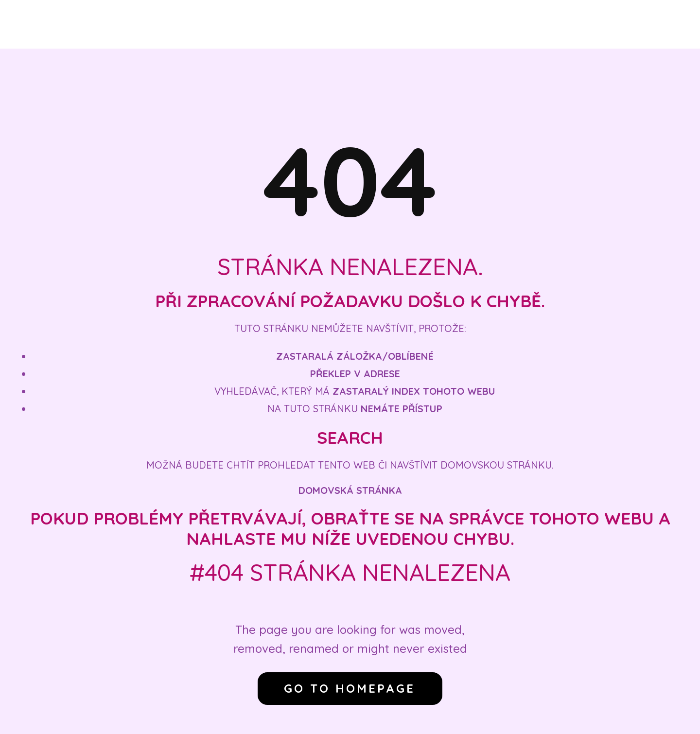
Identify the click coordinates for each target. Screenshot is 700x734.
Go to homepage (350, 688)
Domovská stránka (350, 490)
